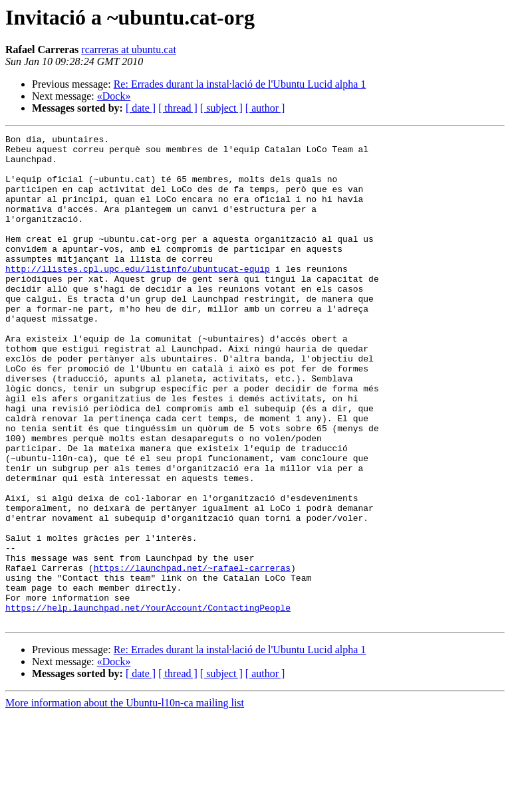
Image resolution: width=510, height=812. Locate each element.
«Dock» (114, 96)
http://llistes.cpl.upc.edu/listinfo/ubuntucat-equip (138, 296)
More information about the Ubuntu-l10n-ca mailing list (125, 800)
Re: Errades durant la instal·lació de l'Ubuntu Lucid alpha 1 (240, 84)
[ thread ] (178, 108)
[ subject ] (221, 108)
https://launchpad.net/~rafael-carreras (192, 655)
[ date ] (141, 108)
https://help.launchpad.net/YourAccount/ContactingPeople (148, 703)
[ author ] (265, 108)
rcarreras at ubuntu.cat (129, 50)
